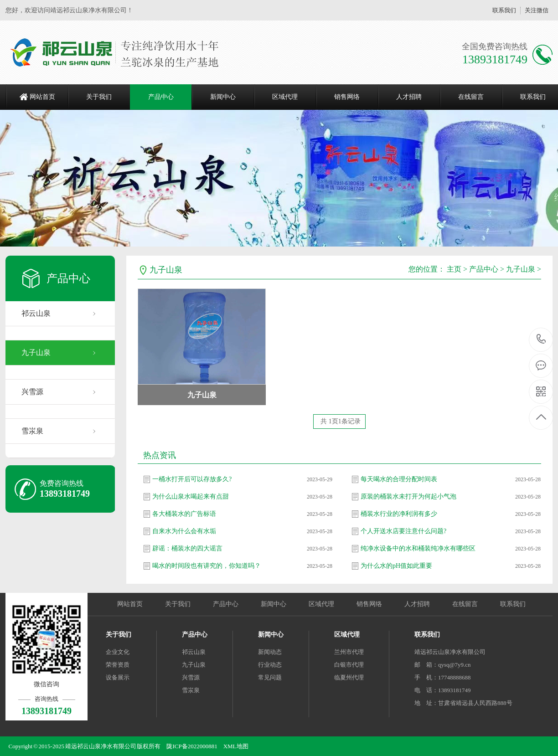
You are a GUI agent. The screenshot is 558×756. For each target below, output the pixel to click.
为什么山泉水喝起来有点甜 (191, 496)
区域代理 (285, 97)
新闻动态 (270, 652)
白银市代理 (349, 665)
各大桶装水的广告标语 (184, 514)
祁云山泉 (36, 313)
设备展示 (118, 677)
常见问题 (270, 677)
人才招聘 (409, 97)
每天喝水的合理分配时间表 (399, 479)
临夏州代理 (349, 677)
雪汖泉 (32, 431)
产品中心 (161, 97)
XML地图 (236, 746)
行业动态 (270, 665)
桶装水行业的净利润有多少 (399, 514)
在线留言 (471, 97)
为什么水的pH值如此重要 (396, 566)
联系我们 (504, 10)
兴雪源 (32, 392)
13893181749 (541, 339)
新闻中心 (223, 97)
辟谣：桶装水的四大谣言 (187, 548)
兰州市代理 (349, 652)
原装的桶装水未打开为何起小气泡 (408, 496)
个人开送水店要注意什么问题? (403, 531)
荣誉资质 (118, 665)
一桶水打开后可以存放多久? (192, 479)
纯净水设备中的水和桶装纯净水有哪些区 (418, 548)
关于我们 (99, 97)
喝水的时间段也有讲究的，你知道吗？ (207, 566)
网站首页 (42, 97)
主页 (454, 269)
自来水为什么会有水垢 (184, 531)
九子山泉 (36, 352)
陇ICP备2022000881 (192, 746)
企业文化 (118, 652)
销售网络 (347, 97)
